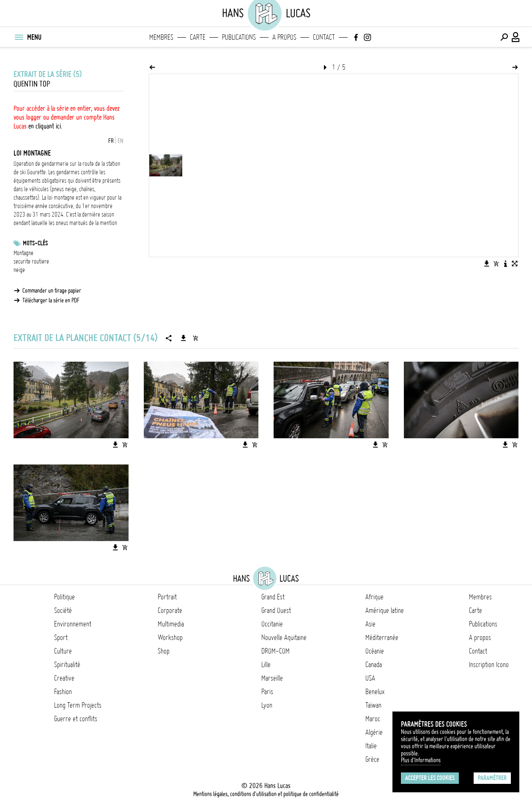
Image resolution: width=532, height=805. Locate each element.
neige (19, 270)
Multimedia (171, 624)
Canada (374, 665)
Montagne (23, 253)
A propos (284, 37)
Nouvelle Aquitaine (284, 637)
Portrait (167, 597)
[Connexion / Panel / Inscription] (516, 37)
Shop (164, 651)
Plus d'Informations (421, 760)
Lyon (267, 705)
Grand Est (273, 597)
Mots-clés (35, 243)
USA (370, 678)
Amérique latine (385, 610)
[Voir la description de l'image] (505, 264)
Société (63, 610)
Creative (64, 678)
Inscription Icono (489, 665)
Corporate (170, 610)
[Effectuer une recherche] (504, 37)
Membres (161, 37)
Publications (239, 37)
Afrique (374, 597)
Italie (371, 746)
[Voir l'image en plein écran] (515, 264)
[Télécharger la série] (184, 338)
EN (121, 141)
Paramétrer (492, 778)
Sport (61, 637)
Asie (370, 624)
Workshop (170, 637)
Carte (198, 37)
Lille (266, 665)
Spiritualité (67, 665)
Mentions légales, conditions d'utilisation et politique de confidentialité (266, 794)
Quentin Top (32, 84)
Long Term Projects (78, 705)
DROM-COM (276, 651)
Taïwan (373, 705)
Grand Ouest (276, 610)
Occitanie (272, 624)
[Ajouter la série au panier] (195, 338)
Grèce (372, 759)
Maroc (373, 719)
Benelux (375, 692)
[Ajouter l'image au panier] (496, 264)
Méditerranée (382, 637)
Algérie (374, 732)
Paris (267, 692)
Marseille (272, 678)
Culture (63, 651)
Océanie (375, 651)
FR (111, 141)
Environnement (73, 624)
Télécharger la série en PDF (51, 300)
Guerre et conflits (76, 719)
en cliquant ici (45, 126)
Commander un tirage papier (52, 291)
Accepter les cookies (430, 778)
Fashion (63, 692)
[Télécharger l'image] (487, 264)
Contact (324, 37)
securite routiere (31, 261)
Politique (64, 597)
